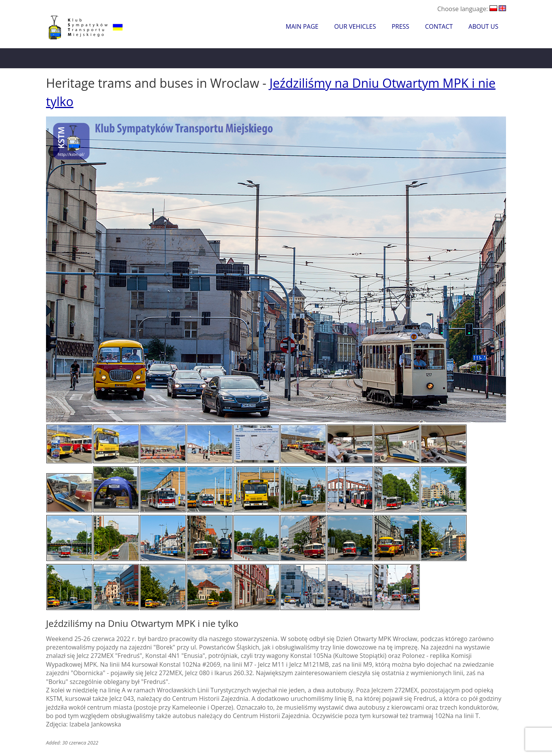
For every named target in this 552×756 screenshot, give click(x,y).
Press (401, 26)
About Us (483, 26)
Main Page (302, 26)
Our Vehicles (355, 26)
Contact (439, 26)
